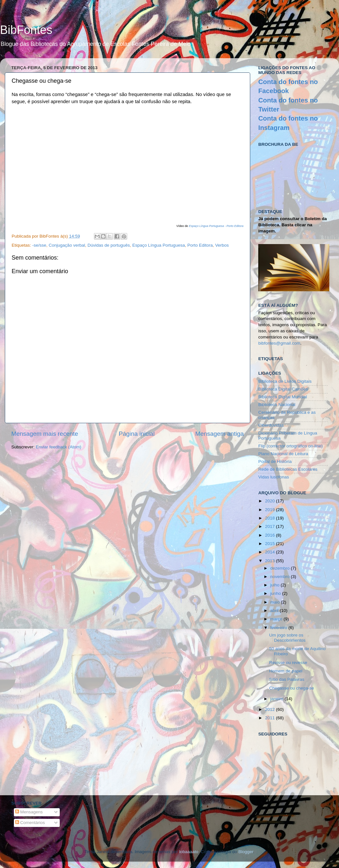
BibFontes (26, 30)
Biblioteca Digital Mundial (283, 397)
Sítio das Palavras (287, 679)
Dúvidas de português (109, 245)
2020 (271, 501)
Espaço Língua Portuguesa (159, 245)
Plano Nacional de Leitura (283, 454)
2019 (271, 510)
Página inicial (137, 434)
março (277, 619)
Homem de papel (286, 671)
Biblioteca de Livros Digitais (285, 381)
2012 (271, 709)
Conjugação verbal (67, 245)
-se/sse (39, 245)
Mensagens (29, 812)
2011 (271, 718)
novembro (281, 577)
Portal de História (275, 461)
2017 (271, 526)
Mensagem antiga (220, 434)
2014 (271, 552)
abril (275, 611)
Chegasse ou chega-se (292, 688)
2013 (271, 561)
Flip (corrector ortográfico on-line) (291, 446)
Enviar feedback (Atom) (59, 447)
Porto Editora (200, 245)
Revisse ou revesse (288, 663)
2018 (271, 518)
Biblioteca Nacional (277, 405)
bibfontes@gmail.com (279, 343)
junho (276, 593)
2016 (271, 535)
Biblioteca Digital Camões (283, 389)
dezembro (281, 568)
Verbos (222, 245)
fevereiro (279, 628)
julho (275, 585)
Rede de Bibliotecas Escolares (288, 469)
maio (276, 602)
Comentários (30, 823)
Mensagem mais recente (45, 434)
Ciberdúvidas (271, 425)
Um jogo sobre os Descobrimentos (288, 638)
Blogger (246, 852)
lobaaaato (189, 852)
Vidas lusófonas (274, 477)
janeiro (277, 699)
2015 (271, 544)
